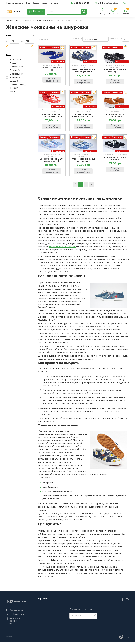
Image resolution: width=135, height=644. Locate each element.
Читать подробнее (52, 80)
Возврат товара (40, 3)
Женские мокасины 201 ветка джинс (83, 162)
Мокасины (29, 21)
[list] (128, 3)
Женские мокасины (45, 21)
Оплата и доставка (15, 3)
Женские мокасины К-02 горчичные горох (83, 116)
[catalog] (36, 12)
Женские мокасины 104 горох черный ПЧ (115, 71)
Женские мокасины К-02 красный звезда (52, 116)
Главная (10, 21)
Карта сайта (44, 601)
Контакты (54, 3)
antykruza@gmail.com (19, 616)
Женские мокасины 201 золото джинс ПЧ (83, 71)
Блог (28, 3)
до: (27, 41)
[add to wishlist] (62, 48)
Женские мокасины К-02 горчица (115, 116)
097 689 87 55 (16, 612)
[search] (84, 12)
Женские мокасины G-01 (52, 69)
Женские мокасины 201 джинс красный (52, 162)
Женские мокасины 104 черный (115, 160)
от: (13, 41)
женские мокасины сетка (62, 249)
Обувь (19, 21)
